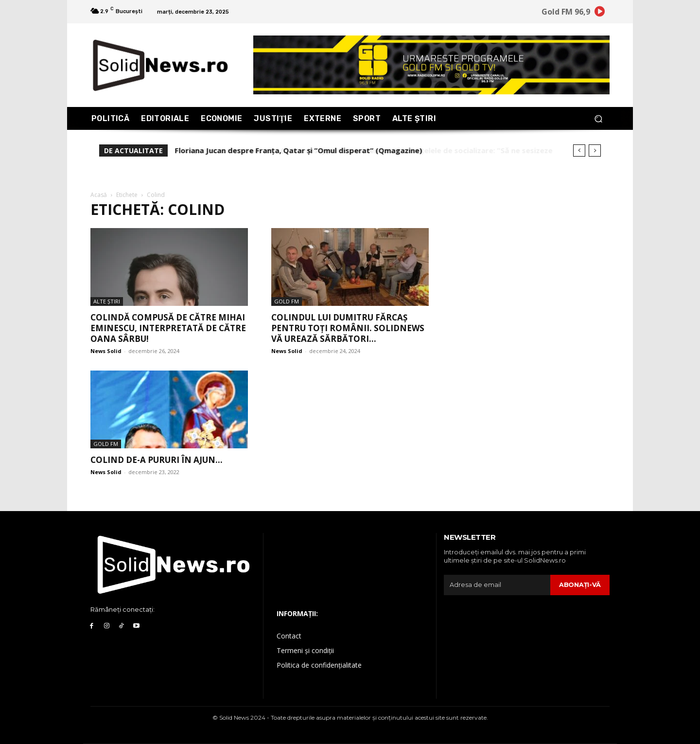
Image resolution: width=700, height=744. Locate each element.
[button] (598, 118)
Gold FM (287, 301)
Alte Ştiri (107, 301)
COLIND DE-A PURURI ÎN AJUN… (157, 460)
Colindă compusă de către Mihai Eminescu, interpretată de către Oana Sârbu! (168, 328)
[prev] (579, 151)
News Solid (106, 351)
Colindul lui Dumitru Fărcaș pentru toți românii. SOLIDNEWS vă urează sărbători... (348, 328)
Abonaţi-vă (580, 585)
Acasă (99, 195)
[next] (595, 151)
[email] (497, 585)
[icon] (600, 13)
